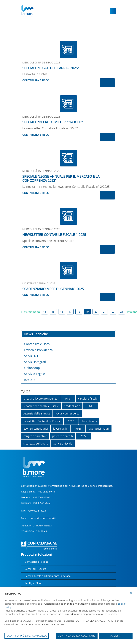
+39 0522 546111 (47, 492)
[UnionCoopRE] (27, 11)
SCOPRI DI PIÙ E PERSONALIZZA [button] (27, 636)
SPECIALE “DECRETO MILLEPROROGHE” (52, 122)
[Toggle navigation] (113, 11)
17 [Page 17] (70, 312)
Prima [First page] (24, 312)
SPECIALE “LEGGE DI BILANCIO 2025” (51, 68)
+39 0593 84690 (42, 497)
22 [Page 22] (113, 312)
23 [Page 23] (122, 312)
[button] (131, 593)
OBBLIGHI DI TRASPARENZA (36, 526)
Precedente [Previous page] (34, 312)
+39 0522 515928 (37, 511)
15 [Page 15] (53, 312)
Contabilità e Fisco (36, 80)
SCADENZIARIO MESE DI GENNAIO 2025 (53, 289)
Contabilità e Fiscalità (37, 562)
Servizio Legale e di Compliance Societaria (48, 576)
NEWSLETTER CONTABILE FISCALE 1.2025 (54, 235)
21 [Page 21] (104, 312)
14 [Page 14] (44, 312)
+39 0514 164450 (42, 503)
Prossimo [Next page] (131, 312)
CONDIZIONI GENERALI (34, 531)
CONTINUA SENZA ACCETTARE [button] (77, 636)
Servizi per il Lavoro (36, 569)
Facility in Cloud (34, 583)
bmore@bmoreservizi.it (43, 518)
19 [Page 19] (87, 312)
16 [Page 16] (62, 312)
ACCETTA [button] (116, 636)
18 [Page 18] (79, 312)
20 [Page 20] (96, 312)
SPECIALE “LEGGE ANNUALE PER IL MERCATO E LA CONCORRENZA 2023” (61, 178)
